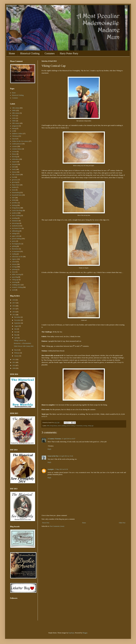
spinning (15, 269)
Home (12, 53)
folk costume (16, 175)
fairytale (14, 164)
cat (13, 131)
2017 (14, 303)
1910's (14, 116)
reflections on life (17, 257)
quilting (14, 246)
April (16, 338)
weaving (15, 282)
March (16, 350)
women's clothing (17, 287)
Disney (14, 154)
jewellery (15, 203)
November (18, 320)
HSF (48, 426)
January (17, 356)
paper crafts (15, 236)
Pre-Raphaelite (16, 244)
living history (54, 426)
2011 (14, 362)
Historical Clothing (30, 53)
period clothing (71, 426)
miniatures (15, 221)
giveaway (15, 180)
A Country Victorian (54, 439)
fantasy (14, 172)
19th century (16, 123)
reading (14, 254)
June (16, 332)
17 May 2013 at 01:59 (61, 469)
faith (13, 167)
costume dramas (17, 149)
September (18, 323)
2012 (14, 360)
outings (14, 233)
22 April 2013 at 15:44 (66, 456)
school (14, 262)
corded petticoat (17, 144)
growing (14, 182)
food (13, 177)
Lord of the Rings (17, 210)
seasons (14, 264)
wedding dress (16, 285)
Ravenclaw (15, 249)
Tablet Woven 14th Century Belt (24, 346)
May (16, 335)
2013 (14, 315)
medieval (15, 213)
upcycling (15, 277)
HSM (14, 200)
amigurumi (15, 126)
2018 (14, 300)
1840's (14, 110)
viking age (91, 426)
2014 (14, 312)
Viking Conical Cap (20, 340)
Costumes (50, 53)
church (14, 139)
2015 (14, 309)
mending (15, 218)
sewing (85, 426)
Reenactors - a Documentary (22, 343)
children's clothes (17, 134)
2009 (14, 368)
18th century (16, 113)
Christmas (15, 136)
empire (14, 162)
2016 (14, 306)
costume (14, 146)
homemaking (16, 193)
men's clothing (62, 426)
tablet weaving (16, 274)
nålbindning (16, 231)
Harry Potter (16, 185)
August (17, 326)
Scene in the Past (53, 456)
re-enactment (79, 426)
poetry (14, 241)
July (16, 329)
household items (17, 195)
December (18, 317)
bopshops (71, 633)
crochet (14, 152)
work (14, 290)
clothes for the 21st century (20, 141)
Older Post (122, 523)
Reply (49, 449)
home (14, 190)
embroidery (15, 159)
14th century (16, 108)
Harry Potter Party (69, 53)
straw (14, 272)
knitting (14, 205)
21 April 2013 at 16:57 (68, 439)
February (17, 353)
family (14, 169)
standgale (51, 469)
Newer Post (46, 523)
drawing (14, 157)
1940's (14, 121)
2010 (14, 365)
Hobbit (14, 187)
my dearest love (17, 228)
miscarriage (15, 223)
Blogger (85, 633)
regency (14, 259)
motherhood (16, 226)
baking (14, 128)
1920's (14, 118)
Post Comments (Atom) (57, 526)
